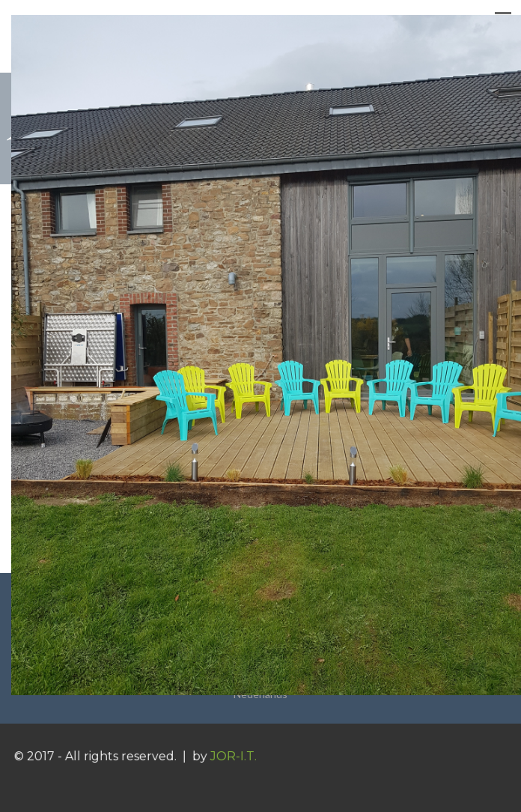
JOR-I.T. (239, 756)
